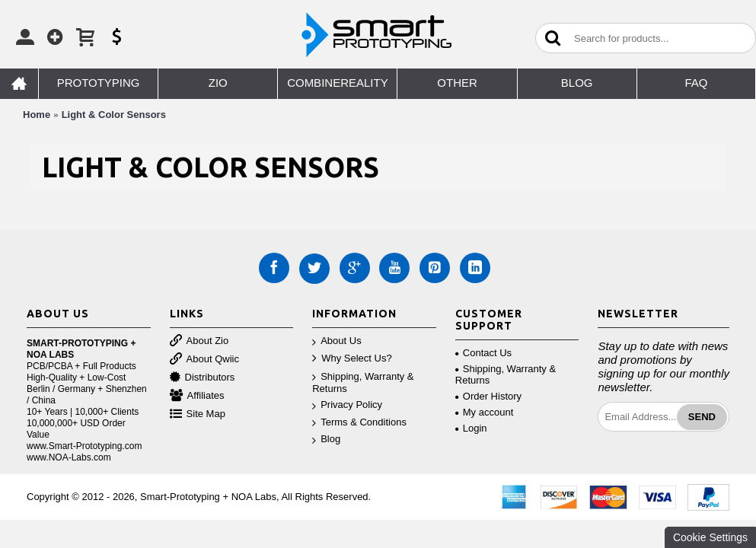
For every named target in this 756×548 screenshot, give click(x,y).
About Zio (199, 341)
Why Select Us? (352, 359)
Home (37, 115)
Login (471, 428)
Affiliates (197, 396)
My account (484, 412)
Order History (488, 396)
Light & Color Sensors (114, 115)
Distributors (203, 378)
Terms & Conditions (359, 423)
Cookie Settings (710, 537)
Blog (326, 440)
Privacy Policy (347, 405)
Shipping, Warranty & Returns (363, 383)
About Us (337, 341)
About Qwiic (204, 360)
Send (702, 417)
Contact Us (483, 353)
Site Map (198, 414)
